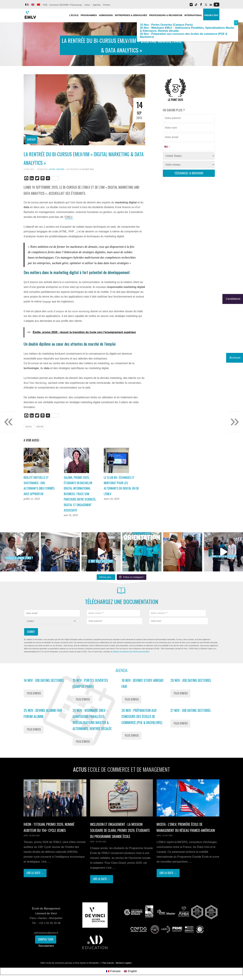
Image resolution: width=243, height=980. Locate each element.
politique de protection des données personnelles (131, 652)
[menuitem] (27, 5)
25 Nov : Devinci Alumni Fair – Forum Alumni (44, 713)
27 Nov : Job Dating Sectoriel (191, 710)
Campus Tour (46, 939)
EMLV (69, 217)
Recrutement (46, 946)
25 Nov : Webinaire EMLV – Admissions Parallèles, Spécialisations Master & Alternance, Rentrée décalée (92, 719)
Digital (52, 169)
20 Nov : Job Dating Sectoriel (191, 680)
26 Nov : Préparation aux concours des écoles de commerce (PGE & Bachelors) (142, 716)
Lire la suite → (35, 873)
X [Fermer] (236, 23)
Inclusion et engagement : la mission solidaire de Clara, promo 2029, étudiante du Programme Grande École (120, 830)
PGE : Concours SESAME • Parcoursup (62, 5)
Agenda (97, 5)
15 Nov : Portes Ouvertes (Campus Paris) (90, 683)
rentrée (61, 169)
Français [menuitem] (115, 971)
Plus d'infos (34, 693)
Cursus (31, 139)
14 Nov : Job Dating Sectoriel (44, 680)
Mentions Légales (124, 963)
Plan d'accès (108, 963)
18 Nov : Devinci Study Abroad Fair (142, 683)
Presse (106, 5)
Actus (87, 5)
